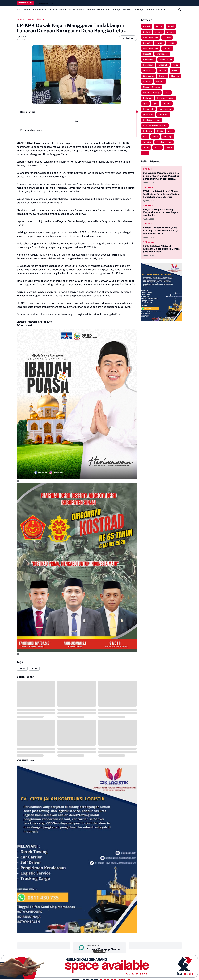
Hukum (81, 10)
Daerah (63, 10)
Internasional (39, 10)
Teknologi (138, 10)
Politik (72, 10)
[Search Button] (180, 10)
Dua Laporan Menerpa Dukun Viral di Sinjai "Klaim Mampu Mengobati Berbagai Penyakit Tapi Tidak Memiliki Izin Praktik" (161, 176)
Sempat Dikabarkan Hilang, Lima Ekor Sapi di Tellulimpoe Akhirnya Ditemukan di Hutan (161, 231)
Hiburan (127, 10)
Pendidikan (103, 10)
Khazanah (161, 10)
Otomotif (149, 10)
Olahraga (116, 10)
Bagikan (128, 38)
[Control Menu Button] (173, 10)
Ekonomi (91, 10)
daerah (148, 169)
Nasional (52, 10)
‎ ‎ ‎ (44, 945)
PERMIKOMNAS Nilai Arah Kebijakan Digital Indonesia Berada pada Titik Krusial (161, 249)
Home (27, 10)
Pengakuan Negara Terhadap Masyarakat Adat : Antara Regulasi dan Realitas (162, 212)
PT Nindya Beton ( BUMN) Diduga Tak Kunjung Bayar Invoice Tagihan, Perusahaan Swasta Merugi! (161, 194)
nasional (149, 187)
